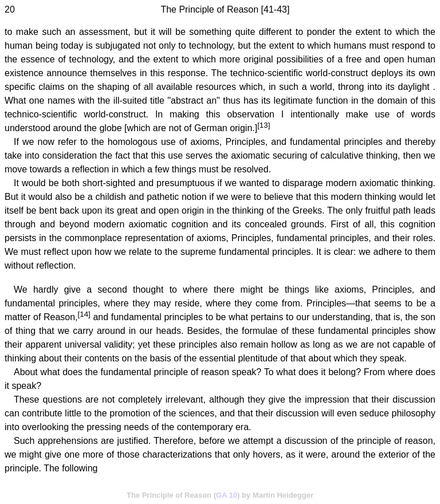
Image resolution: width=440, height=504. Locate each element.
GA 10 (227, 495)
